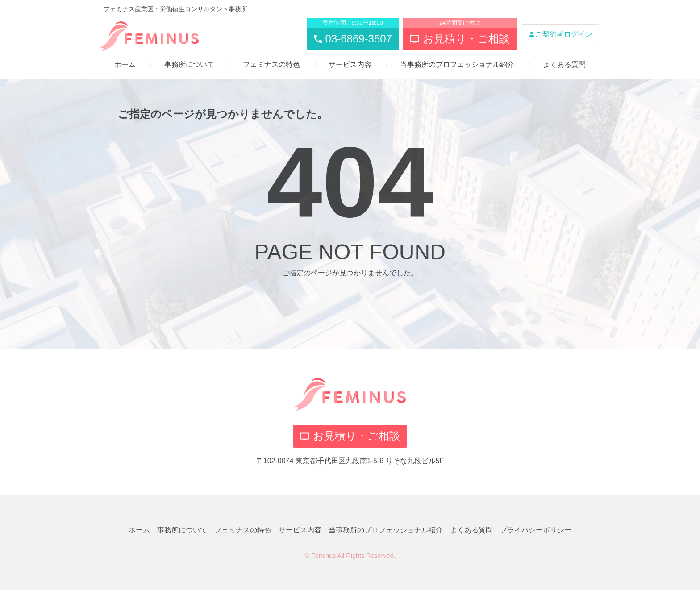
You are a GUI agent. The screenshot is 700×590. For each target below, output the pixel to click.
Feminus (323, 556)
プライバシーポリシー (536, 530)
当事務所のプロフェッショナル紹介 (457, 64)
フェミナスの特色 (271, 64)
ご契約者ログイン (560, 34)
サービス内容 (350, 64)
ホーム (125, 64)
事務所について (189, 64)
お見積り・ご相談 (350, 436)
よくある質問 (564, 64)
